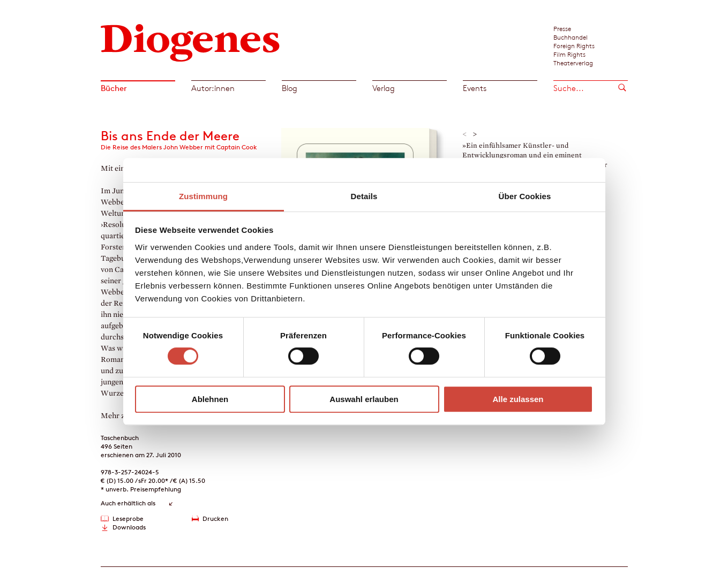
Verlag (384, 88)
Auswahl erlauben (364, 399)
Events (475, 88)
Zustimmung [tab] (203, 196)
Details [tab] (364, 196)
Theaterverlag (573, 63)
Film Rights (569, 54)
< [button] (465, 134)
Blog (290, 88)
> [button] (475, 134)
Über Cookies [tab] (525, 196)
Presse (562, 28)
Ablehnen (210, 399)
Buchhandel (571, 37)
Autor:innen (213, 88)
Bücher (114, 88)
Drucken (215, 518)
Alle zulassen (518, 399)
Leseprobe (128, 518)
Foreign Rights (574, 46)
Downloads (129, 527)
